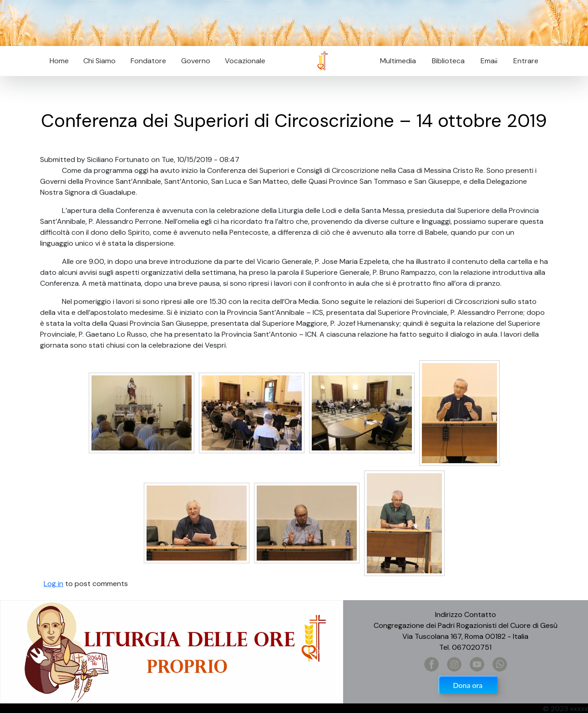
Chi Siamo (99, 61)
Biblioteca (448, 61)
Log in (53, 584)
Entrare (526, 61)
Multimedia (398, 61)
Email (486, 61)
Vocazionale (245, 61)
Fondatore (148, 61)
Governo (196, 61)
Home (59, 61)
